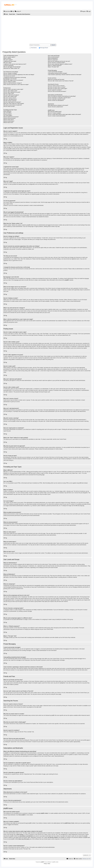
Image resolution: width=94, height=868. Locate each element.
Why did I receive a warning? (10, 101)
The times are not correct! (9, 76)
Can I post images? (8, 115)
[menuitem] (12, 11)
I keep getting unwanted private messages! (57, 73)
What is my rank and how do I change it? (13, 83)
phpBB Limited (44, 813)
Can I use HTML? (7, 113)
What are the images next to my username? (13, 80)
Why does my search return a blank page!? (57, 89)
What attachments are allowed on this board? (58, 105)
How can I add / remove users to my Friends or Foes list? (61, 81)
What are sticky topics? (9, 120)
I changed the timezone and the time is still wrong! (15, 77)
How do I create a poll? (9, 94)
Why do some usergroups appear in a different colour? (60, 64)
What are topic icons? (8, 122)
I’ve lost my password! (8, 65)
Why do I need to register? (9, 57)
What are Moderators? (53, 58)
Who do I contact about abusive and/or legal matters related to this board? (64, 114)
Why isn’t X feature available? (54, 113)
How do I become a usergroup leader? (56, 63)
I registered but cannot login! (10, 61)
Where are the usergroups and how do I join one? (59, 61)
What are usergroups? (53, 60)
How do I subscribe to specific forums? (56, 99)
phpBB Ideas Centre (69, 823)
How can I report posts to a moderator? (12, 102)
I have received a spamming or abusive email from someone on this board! (65, 75)
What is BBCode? (7, 111)
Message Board (44, 48)
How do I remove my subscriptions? (56, 100)
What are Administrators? (54, 57)
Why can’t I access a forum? (10, 98)
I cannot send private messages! (55, 72)
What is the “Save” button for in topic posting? (14, 103)
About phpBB (22, 815)
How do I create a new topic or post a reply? (13, 89)
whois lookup (20, 834)
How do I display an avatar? (10, 82)
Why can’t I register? (8, 60)
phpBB (67, 280)
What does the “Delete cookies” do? (12, 68)
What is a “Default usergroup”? (55, 65)
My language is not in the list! (10, 79)
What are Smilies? (8, 114)
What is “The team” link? (53, 67)
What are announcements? (10, 118)
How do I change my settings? (10, 73)
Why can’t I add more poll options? (11, 95)
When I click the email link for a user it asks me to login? (16, 85)
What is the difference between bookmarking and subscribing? (62, 96)
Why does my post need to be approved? (13, 105)
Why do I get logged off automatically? (12, 67)
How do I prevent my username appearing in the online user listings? (19, 75)
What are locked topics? (9, 121)
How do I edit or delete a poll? (10, 96)
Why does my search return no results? (57, 87)
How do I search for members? (55, 90)
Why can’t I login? (7, 63)
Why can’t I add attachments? (10, 99)
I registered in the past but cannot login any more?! (15, 64)
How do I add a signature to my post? (12, 92)
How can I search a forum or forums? (56, 86)
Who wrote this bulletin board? (55, 112)
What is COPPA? (7, 58)
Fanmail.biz (34, 48)
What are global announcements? (11, 117)
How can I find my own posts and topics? (57, 91)
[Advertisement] (47, 29)
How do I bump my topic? (9, 106)
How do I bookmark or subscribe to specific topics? (59, 98)
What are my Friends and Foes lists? (56, 79)
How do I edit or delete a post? (10, 91)
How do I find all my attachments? (55, 107)
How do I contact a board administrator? (57, 116)
